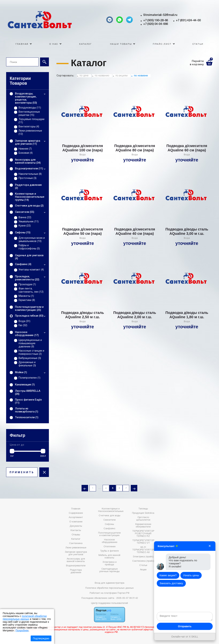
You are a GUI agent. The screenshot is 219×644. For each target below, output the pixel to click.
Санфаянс (109, 529)
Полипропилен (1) (29, 378)
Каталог (86, 44)
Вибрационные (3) (30, 358)
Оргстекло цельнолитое (143, 519)
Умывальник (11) (29, 222)
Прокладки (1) (27, 285)
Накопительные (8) (30, 174)
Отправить (185, 626)
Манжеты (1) (26, 296)
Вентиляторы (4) (29, 127)
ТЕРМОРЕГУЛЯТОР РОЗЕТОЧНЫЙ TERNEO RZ (143, 534)
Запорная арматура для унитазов (76, 553)
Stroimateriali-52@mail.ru (160, 15)
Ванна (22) (25, 218)
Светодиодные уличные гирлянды (109, 570)
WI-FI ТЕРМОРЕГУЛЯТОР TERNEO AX (143, 550)
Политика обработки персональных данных (109, 588)
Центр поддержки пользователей (109, 603)
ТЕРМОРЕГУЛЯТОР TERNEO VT (143, 542)
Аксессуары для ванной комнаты (76, 560)
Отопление (109, 547)
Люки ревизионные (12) (30, 133)
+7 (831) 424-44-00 (188, 21)
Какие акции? (168, 575)
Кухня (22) (25, 226)
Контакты (76, 530)
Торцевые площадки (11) (31, 121)
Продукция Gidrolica (143, 513)
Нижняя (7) (25, 149)
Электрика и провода (109, 563)
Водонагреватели (76, 566)
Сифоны (109, 524)
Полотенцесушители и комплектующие (109, 534)
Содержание (76, 513)
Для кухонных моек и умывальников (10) (32, 240)
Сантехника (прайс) (143, 561)
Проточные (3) (28, 178)
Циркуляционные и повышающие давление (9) (30, 344)
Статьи (198, 44)
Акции (143, 570)
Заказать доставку (171, 583)
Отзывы (76, 535)
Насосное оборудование (109, 541)
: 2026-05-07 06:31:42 (126, 598)
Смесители (109, 520)
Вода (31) (24, 321)
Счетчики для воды (109, 516)
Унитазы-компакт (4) (31, 270)
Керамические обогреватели (143, 526)
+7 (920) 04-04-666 (156, 24)
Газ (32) (23, 326)
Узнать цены (191, 575)
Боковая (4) (26, 153)
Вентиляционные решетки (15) (29, 114)
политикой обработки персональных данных (25, 618)
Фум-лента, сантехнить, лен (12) (31, 290)
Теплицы (143, 509)
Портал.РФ (123, 593)
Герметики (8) (27, 300)
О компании (76, 522)
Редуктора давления (76, 571)
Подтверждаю (41, 638)
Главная (76, 509)
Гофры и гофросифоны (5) (29, 247)
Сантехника (76, 543)
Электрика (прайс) (143, 557)
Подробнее (22, 630)
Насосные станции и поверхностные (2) (31, 353)
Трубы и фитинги (109, 551)
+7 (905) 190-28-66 (156, 21)
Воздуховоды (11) (30, 108)
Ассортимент (76, 518)
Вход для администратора (109, 583)
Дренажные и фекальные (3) (27, 364)
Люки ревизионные (76, 548)
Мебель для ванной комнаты (109, 557)
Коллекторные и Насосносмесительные (111, 510)
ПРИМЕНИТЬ (22, 472)
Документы (76, 526)
